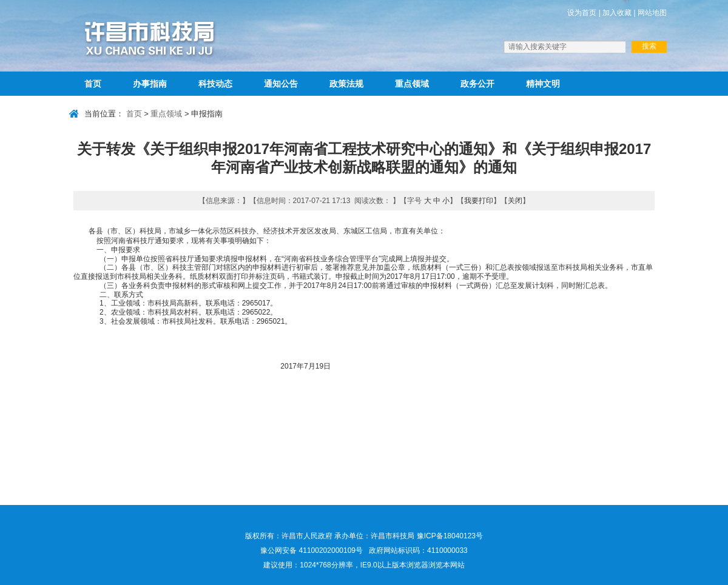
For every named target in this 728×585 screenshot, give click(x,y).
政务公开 (477, 84)
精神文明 (543, 84)
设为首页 (582, 13)
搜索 (649, 46)
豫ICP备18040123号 (450, 536)
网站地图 (652, 13)
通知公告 (281, 84)
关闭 (515, 201)
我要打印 (479, 201)
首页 (93, 84)
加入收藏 (617, 13)
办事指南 (150, 84)
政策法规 (346, 84)
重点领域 (412, 84)
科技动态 (215, 84)
